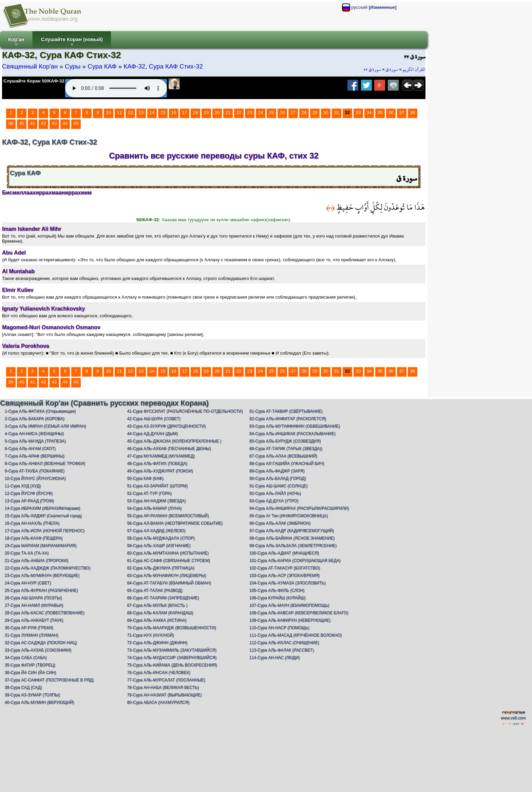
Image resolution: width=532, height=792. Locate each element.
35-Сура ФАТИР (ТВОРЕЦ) (30, 665)
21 (228, 112)
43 (54, 123)
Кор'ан (16, 42)
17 (185, 112)
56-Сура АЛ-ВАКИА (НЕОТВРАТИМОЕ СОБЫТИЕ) (175, 523)
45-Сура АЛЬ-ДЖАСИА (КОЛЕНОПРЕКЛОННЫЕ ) (174, 441)
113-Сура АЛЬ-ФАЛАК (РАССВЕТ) (282, 650)
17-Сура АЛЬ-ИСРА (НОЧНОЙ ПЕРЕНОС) (45, 531)
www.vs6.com (513, 718)
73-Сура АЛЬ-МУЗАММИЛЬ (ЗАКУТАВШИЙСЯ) (172, 650)
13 (141, 112)
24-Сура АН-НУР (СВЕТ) (28, 583)
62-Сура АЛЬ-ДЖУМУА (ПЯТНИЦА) (161, 568)
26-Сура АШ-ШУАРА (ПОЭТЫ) (33, 598)
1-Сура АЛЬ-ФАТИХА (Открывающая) (40, 411)
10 (109, 112)
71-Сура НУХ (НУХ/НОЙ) (151, 635)
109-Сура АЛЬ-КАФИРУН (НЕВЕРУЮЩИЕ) (290, 620)
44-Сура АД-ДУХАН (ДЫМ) (153, 434)
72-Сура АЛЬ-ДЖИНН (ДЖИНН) (157, 643)
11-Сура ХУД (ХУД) (23, 486)
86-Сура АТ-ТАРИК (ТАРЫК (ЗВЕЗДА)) (286, 449)
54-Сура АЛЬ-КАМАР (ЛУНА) (155, 508)
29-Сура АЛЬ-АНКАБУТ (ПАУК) (34, 620)
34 (369, 112)
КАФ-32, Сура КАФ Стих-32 (163, 66)
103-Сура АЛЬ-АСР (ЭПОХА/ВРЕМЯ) (284, 576)
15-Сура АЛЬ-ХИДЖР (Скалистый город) (43, 516)
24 (261, 112)
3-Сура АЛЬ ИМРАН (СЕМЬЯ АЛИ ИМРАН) (45, 426)
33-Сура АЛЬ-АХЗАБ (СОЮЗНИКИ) (38, 650)
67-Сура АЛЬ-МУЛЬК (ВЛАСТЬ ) (157, 605)
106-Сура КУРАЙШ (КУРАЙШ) (278, 598)
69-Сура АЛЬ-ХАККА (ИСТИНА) (157, 620)
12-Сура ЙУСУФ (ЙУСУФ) (29, 493)
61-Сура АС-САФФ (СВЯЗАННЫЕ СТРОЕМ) (169, 561)
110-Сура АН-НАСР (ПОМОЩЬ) (279, 628)
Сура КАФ (102, 66)
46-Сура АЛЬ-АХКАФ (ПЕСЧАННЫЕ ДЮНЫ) (169, 449)
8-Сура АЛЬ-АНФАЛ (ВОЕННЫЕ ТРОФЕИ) (45, 464)
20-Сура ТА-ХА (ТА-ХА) (27, 553)
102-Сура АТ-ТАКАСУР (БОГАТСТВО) (285, 568)
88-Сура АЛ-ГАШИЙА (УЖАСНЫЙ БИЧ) (287, 464)
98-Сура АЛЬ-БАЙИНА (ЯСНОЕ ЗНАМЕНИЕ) (292, 538)
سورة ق (392, 70)
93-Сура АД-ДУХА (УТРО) (274, 501)
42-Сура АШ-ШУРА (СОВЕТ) (154, 419)
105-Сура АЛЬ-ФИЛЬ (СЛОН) (277, 590)
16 (174, 112)
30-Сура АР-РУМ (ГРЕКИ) (29, 628)
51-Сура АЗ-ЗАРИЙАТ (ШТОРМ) (158, 486)
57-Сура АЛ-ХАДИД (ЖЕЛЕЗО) (156, 531)
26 (282, 112)
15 (163, 112)
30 (326, 112)
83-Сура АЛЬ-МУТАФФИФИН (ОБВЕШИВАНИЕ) (295, 426)
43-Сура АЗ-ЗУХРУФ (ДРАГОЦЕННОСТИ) (167, 426)
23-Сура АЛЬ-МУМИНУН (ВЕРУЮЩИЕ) (42, 576)
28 (304, 112)
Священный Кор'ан (30, 66)
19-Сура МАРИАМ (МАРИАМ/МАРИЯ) (41, 546)
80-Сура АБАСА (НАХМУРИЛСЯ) (158, 702)
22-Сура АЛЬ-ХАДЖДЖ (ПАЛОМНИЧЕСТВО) (48, 568)
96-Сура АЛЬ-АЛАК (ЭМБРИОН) (280, 523)
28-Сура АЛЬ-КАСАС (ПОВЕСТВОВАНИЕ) (45, 613)
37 (402, 112)
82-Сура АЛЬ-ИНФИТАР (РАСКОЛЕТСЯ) (288, 419)
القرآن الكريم (414, 70)
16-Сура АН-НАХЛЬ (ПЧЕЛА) (32, 523)
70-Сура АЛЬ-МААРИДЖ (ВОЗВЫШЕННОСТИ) (172, 628)
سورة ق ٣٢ (372, 70)
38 (413, 112)
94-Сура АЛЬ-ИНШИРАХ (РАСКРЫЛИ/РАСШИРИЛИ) (299, 508)
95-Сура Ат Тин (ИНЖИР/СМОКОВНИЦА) (289, 516)
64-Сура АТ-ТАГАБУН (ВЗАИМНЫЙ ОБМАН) (169, 583)
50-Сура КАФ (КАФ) (145, 478)
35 (380, 112)
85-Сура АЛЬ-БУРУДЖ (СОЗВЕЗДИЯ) (285, 441)
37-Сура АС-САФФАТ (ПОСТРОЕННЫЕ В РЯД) (49, 680)
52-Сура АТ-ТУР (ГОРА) (150, 493)
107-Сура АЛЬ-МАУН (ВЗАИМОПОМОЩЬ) (289, 605)
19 (206, 112)
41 (33, 123)
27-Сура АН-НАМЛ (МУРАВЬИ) (34, 605)
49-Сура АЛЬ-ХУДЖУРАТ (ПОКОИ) (160, 471)
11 (120, 112)
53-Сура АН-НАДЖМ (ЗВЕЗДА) (157, 501)
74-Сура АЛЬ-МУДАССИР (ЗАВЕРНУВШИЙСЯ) (172, 658)
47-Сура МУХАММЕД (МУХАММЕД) (161, 456)
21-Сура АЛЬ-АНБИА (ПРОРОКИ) (36, 561)
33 (358, 112)
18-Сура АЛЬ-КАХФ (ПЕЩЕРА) (34, 538)
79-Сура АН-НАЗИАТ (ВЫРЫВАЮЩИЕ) (165, 695)
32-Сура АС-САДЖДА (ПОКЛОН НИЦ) (41, 643)
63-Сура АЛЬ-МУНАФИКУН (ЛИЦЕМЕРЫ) (167, 576)
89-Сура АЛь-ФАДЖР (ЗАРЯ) (277, 471)
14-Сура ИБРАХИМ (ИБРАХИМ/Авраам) (43, 508)
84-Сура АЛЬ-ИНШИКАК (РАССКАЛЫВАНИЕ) (292, 434)
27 (293, 112)
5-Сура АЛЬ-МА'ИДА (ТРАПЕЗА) (35, 441)
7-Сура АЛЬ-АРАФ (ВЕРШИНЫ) (35, 456)
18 (196, 112)
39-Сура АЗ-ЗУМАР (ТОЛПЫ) (32, 695)
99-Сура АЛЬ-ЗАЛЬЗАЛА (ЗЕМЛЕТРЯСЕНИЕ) (293, 546)
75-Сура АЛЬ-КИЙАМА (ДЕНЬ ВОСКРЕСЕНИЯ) (172, 665)
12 (130, 112)
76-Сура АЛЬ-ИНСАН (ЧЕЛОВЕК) (159, 673)
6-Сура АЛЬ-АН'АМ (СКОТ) (30, 449)
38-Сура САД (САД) (23, 687)
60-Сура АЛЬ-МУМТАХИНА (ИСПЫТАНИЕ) (168, 553)
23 (250, 112)
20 (217, 112)
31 (337, 112)
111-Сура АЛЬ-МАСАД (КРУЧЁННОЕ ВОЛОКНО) (296, 635)
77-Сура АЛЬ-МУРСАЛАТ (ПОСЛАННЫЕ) (166, 680)
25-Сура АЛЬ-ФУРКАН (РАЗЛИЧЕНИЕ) (41, 590)
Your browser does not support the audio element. (116, 88)
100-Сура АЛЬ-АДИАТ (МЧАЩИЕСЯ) (284, 553)
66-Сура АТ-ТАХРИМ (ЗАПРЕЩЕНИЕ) (163, 598)
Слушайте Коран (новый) (72, 42)
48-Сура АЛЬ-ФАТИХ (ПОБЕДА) (157, 464)
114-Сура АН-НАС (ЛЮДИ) (275, 658)
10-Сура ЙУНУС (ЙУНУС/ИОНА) (35, 478)
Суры (73, 66)
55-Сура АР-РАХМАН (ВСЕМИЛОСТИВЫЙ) (168, 516)
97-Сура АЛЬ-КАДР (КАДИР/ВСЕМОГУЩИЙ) (292, 531)
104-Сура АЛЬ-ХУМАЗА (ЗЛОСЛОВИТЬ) (288, 583)
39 (11, 123)
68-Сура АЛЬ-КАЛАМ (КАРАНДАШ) (160, 613)
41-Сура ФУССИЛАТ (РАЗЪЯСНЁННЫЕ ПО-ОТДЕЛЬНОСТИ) (185, 411)
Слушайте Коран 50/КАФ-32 (34, 81)
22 (239, 112)
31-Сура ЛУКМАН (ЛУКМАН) (32, 635)
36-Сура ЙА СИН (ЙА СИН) (31, 673)
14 (152, 112)
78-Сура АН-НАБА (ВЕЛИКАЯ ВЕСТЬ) (163, 687)
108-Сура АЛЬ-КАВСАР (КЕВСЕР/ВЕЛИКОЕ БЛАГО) (299, 613)
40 (22, 123)
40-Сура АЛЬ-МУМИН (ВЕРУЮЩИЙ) (40, 702)
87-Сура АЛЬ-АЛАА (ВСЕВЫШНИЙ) (283, 456)
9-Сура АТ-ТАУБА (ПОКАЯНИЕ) (35, 471)
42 (44, 123)
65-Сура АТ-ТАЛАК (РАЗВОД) (155, 590)
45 (76, 123)
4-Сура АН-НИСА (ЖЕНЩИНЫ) (34, 434)
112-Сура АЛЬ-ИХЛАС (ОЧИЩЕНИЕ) (284, 643)
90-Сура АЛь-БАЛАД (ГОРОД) (278, 478)
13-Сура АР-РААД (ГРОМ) (29, 501)
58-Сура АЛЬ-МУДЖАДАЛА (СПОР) (161, 538)
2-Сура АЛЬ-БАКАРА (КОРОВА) (35, 419)
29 (315, 112)
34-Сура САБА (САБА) (26, 658)
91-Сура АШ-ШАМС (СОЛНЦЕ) (279, 486)
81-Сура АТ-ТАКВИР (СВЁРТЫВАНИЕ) (286, 411)
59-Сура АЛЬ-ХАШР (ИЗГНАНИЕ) (159, 546)
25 (272, 112)
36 (391, 112)
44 (65, 123)
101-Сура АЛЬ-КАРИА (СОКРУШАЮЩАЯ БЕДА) (295, 561)
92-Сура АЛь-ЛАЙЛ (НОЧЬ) (275, 493)
